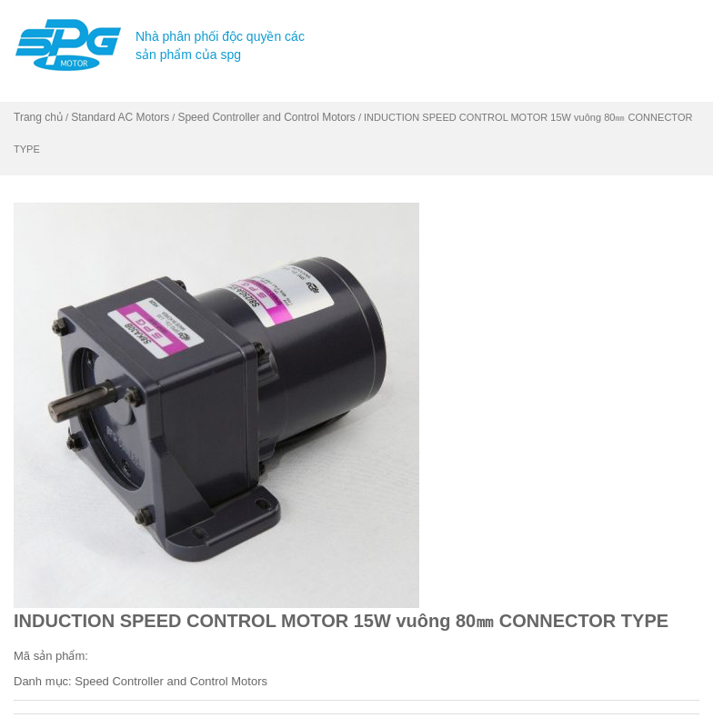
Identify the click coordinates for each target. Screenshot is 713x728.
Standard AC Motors (120, 117)
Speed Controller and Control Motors (266, 117)
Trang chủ (38, 117)
